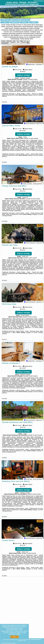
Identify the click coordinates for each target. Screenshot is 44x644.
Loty (5, 22)
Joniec (40, 47)
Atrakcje (24, 22)
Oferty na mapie (16, 20)
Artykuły (34, 22)
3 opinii (34, 516)
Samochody (15, 22)
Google (4, 627)
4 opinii (31, 393)
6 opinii (30, 269)
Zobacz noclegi (23, 78)
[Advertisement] (22, 622)
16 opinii (30, 331)
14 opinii (30, 82)
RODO (18, 634)
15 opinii (35, 455)
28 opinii (33, 207)
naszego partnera (7, 224)
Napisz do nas (22, 641)
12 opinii (29, 578)
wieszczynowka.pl (39, 1)
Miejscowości (26, 20)
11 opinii (31, 144)
